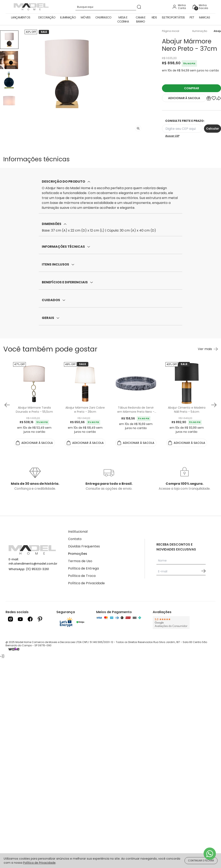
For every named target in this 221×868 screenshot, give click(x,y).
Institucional (78, 532)
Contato (75, 539)
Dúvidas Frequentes (84, 546)
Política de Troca (82, 576)
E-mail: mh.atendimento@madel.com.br (33, 561)
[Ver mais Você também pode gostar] (208, 349)
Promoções (78, 554)
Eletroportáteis (173, 17)
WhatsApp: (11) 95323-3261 (29, 569)
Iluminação (68, 17)
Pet (192, 17)
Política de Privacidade (86, 583)
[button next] (214, 405)
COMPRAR (192, 88)
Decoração (47, 17)
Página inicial (171, 31)
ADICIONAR (184, 98)
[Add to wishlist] (214, 99)
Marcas (204, 17)
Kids (154, 17)
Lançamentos (21, 17)
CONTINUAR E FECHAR (201, 861)
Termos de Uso (80, 561)
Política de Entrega (83, 568)
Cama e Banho (141, 19)
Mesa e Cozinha (123, 19)
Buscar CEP (172, 136)
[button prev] (7, 405)
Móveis (86, 17)
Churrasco (103, 17)
